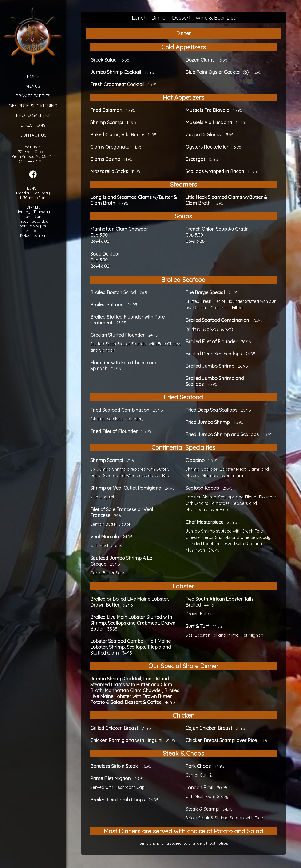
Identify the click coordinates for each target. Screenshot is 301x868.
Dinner (159, 18)
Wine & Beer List (215, 18)
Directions (33, 125)
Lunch (139, 18)
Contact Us (33, 135)
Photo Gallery (33, 115)
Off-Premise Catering (33, 106)
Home (33, 76)
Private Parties (33, 96)
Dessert (181, 18)
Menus (33, 86)
